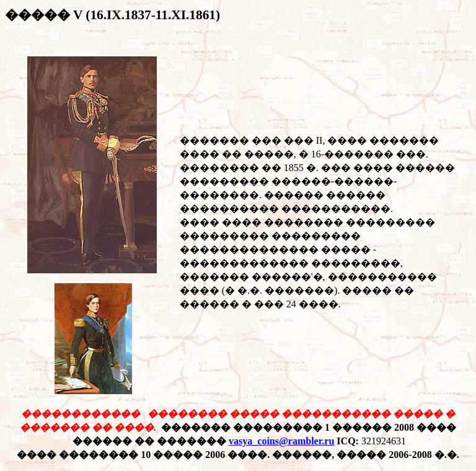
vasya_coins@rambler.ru (281, 441)
